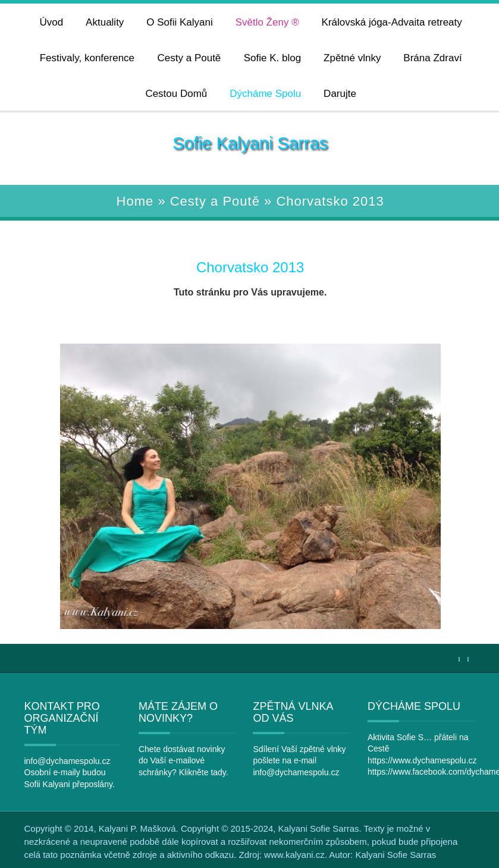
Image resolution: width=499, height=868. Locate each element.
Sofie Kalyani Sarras (250, 143)
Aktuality (105, 22)
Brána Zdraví (432, 58)
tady (218, 772)
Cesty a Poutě (189, 58)
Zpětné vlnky (352, 58)
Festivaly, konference (87, 58)
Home (135, 201)
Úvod (52, 22)
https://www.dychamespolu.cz (422, 760)
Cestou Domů (176, 94)
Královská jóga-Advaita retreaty (392, 22)
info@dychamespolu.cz (68, 761)
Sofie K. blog (272, 58)
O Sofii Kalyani (180, 22)
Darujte (340, 94)
